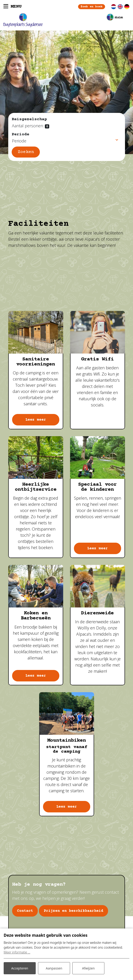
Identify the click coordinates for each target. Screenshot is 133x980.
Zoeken (26, 152)
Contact (25, 911)
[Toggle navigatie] (12, 7)
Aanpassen (54, 968)
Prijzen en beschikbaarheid (73, 911)
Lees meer (36, 420)
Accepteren (20, 968)
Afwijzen (88, 968)
